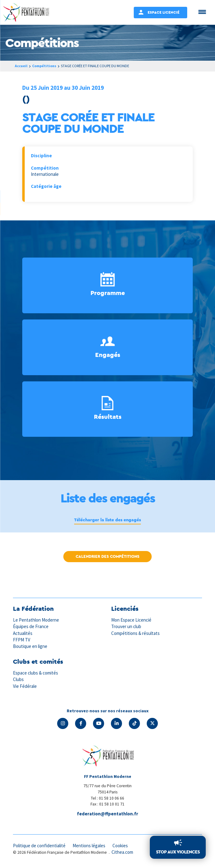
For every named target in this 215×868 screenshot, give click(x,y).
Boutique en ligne (30, 646)
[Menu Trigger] (202, 12)
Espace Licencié (164, 12)
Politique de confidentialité (40, 846)
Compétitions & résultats (136, 633)
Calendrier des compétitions (107, 556)
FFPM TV (22, 640)
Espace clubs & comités (36, 673)
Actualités (23, 633)
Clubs (18, 679)
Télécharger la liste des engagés (107, 520)
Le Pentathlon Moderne (36, 620)
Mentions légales (90, 846)
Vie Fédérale (25, 686)
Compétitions (45, 66)
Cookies (122, 846)
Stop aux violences (178, 852)
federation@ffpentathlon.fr (107, 814)
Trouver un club (126, 626)
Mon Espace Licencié (132, 620)
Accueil (21, 66)
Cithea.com (123, 852)
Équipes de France (31, 626)
